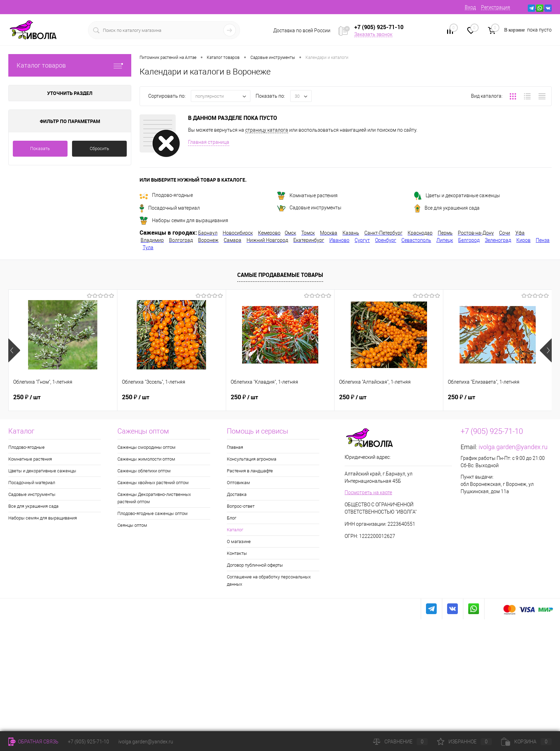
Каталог (235, 530)
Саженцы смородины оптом (146, 447)
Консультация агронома (252, 459)
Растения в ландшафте (250, 471)
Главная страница (209, 142)
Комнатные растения (307, 195)
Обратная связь (33, 742)
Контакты (237, 553)
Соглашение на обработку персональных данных (269, 580)
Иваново (339, 240)
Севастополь (416, 240)
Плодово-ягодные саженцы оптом (153, 513)
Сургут (362, 240)
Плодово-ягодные (166, 195)
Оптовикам (238, 483)
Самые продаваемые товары (280, 275)
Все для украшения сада (447, 208)
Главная (235, 447)
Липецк (445, 240)
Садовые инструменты (309, 208)
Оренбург (386, 240)
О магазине (239, 542)
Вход (470, 7)
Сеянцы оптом (132, 525)
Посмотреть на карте (368, 492)
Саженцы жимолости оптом (146, 459)
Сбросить (99, 149)
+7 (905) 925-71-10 (88, 742)
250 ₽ (27, 396)
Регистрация (496, 7)
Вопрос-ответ (241, 506)
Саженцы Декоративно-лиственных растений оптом (154, 498)
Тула (148, 247)
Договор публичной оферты (255, 565)
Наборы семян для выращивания (184, 220)
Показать (40, 149)
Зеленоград (498, 240)
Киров (523, 240)
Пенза (543, 240)
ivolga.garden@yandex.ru (513, 447)
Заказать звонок (373, 34)
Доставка (237, 494)
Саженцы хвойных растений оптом (153, 483)
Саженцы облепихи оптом (144, 471)
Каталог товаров (70, 65)
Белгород (469, 240)
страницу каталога (267, 130)
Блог (232, 518)
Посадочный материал (170, 208)
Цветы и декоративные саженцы (457, 195)
